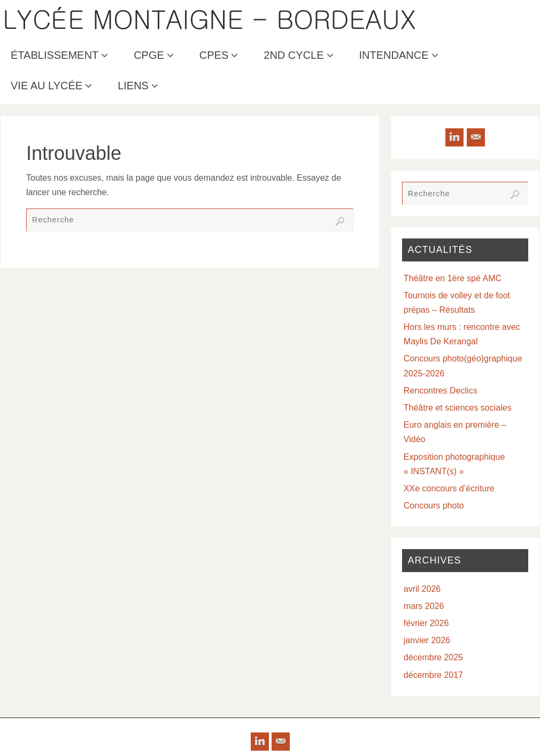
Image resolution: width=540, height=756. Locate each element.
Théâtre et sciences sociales (458, 408)
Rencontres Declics (441, 391)
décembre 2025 (433, 657)
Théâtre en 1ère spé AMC (453, 278)
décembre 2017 (433, 675)
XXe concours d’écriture (449, 488)
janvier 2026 (427, 640)
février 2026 (426, 623)
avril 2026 (422, 589)
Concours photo (434, 506)
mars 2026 (424, 606)
